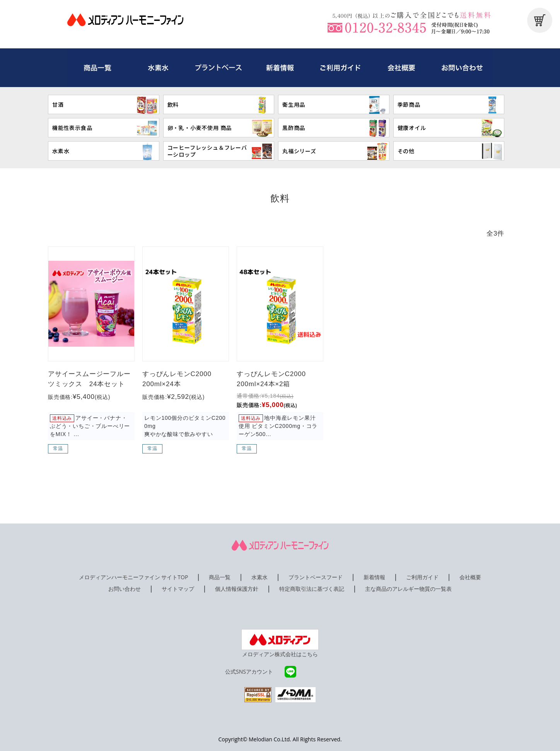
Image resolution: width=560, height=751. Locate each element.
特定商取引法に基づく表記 (312, 589)
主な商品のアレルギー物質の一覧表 (408, 589)
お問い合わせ (125, 589)
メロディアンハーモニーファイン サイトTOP (134, 577)
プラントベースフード (316, 577)
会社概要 (470, 577)
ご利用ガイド (422, 577)
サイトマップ (178, 589)
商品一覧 (220, 577)
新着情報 (374, 577)
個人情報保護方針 (237, 589)
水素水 (260, 577)
